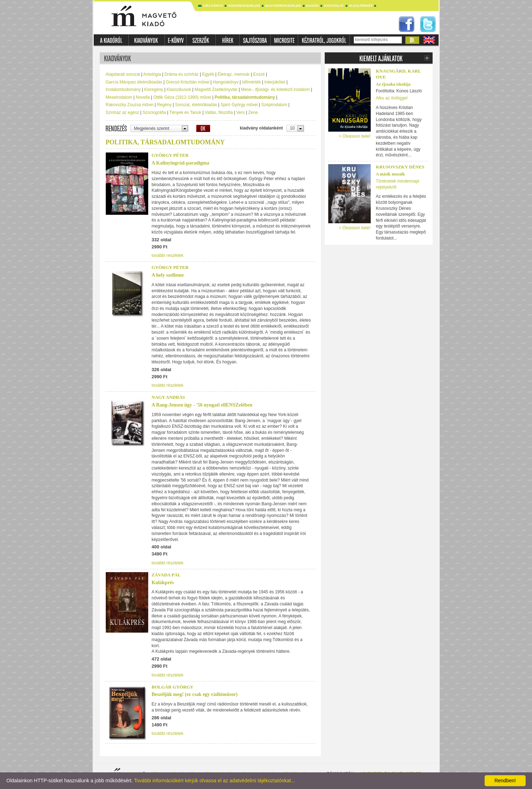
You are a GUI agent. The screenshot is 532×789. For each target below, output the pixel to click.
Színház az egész (123, 113)
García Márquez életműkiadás (134, 82)
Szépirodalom (274, 105)
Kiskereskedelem (244, 6)
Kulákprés (163, 583)
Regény (164, 105)
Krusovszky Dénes (400, 167)
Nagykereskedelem (283, 6)
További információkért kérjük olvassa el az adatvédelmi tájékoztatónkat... (215, 781)
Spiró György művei (239, 105)
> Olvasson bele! (355, 136)
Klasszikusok (179, 90)
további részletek (168, 255)
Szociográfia (154, 113)
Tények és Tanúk (186, 113)
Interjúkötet (275, 82)
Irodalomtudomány (123, 90)
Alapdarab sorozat (123, 74)
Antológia (152, 74)
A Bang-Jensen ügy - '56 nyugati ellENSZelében (202, 405)
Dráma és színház (182, 74)
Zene (253, 113)
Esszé (259, 74)
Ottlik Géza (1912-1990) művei (182, 97)
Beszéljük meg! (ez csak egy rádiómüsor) (195, 694)
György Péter (170, 155)
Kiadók (313, 6)
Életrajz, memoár (234, 74)
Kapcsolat (334, 6)
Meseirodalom (119, 97)
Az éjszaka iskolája (393, 84)
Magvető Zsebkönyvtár (216, 90)
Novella (143, 97)
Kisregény (154, 90)
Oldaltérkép (361, 6)
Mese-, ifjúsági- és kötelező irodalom (275, 90)
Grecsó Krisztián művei (187, 82)
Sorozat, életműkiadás (196, 105)
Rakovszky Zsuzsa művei (130, 105)
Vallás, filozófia (219, 113)
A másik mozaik (391, 174)
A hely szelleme (168, 275)
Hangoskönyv (226, 82)
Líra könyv (213, 6)
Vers (241, 113)
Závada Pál (166, 575)
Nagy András (169, 397)
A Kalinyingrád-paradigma (181, 163)
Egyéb (208, 74)
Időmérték (251, 82)
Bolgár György (173, 687)
